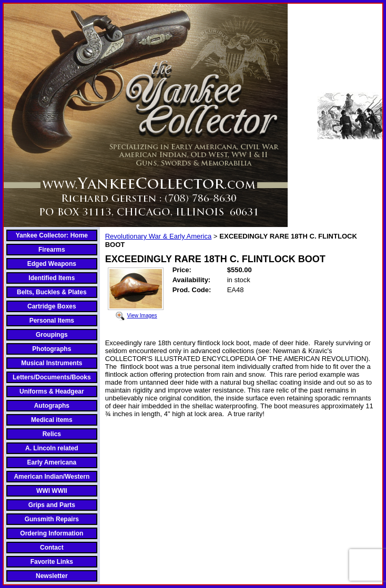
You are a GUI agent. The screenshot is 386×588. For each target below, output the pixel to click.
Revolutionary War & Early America (159, 236)
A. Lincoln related (52, 448)
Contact (52, 548)
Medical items (52, 420)
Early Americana (52, 462)
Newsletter (52, 576)
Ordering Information (52, 533)
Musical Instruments (52, 363)
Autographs (52, 406)
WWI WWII (52, 491)
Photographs (52, 349)
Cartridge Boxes (52, 306)
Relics (52, 434)
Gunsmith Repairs (52, 519)
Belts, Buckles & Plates (52, 292)
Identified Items (52, 278)
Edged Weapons (52, 264)
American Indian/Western (52, 477)
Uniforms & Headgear (52, 391)
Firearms (52, 250)
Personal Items (52, 321)
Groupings (52, 335)
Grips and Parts (52, 505)
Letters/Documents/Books (52, 377)
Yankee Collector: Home (52, 235)
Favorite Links (52, 562)
